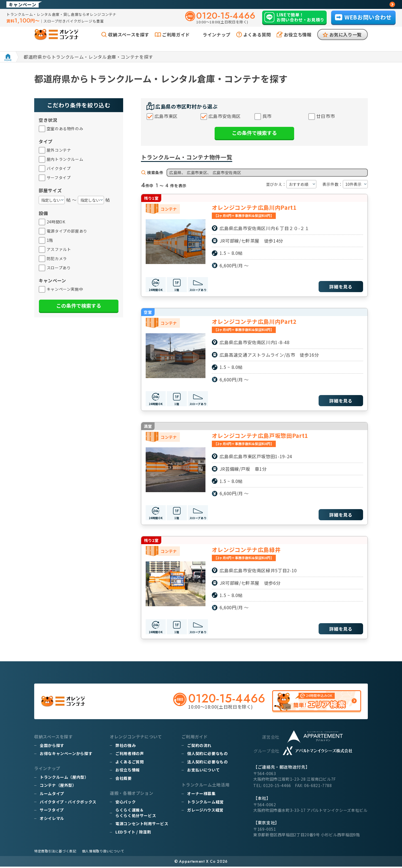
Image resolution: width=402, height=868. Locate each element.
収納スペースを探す (129, 41)
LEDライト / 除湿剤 (133, 834)
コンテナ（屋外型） (58, 787)
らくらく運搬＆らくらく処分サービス (136, 814)
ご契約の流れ (199, 747)
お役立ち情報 (298, 41)
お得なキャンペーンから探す (66, 755)
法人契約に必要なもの (207, 763)
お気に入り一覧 (346, 41)
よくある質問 (257, 41)
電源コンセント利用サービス (142, 825)
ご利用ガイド (176, 41)
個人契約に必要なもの (207, 755)
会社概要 (124, 780)
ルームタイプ (52, 795)
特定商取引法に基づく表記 (55, 852)
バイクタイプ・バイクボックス (68, 803)
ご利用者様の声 (130, 755)
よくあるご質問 (130, 763)
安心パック (126, 803)
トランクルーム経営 (205, 803)
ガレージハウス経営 (205, 812)
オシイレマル (52, 820)
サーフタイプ (52, 812)
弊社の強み (126, 747)
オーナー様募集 (201, 795)
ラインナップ (217, 41)
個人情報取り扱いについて (103, 852)
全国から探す (52, 747)
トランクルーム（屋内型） (64, 778)
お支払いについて (203, 771)
